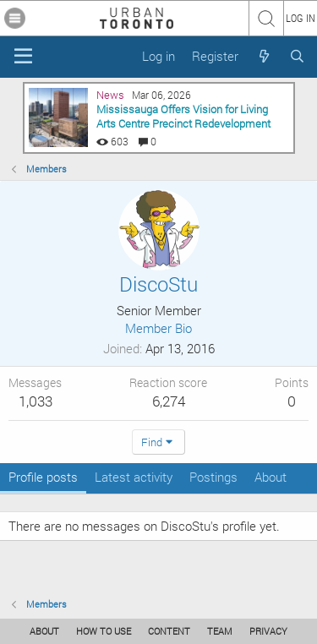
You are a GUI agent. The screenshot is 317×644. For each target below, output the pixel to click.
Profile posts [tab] (43, 477)
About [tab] (271, 477)
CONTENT (169, 631)
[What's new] (263, 56)
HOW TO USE (104, 631)
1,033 (36, 401)
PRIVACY (268, 631)
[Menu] (23, 57)
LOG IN (301, 18)
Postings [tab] (213, 477)
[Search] (297, 56)
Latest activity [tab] (134, 477)
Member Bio (158, 328)
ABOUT (44, 631)
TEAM (220, 631)
